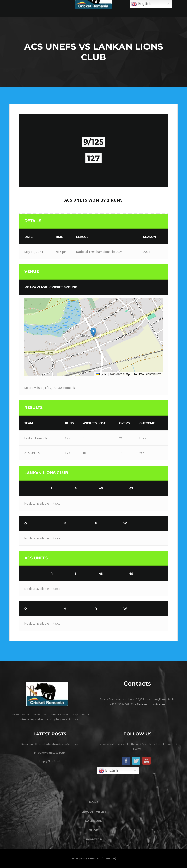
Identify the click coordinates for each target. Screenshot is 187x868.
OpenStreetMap (136, 374)
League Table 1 (94, 812)
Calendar (94, 821)
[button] (93, 332)
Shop (94, 830)
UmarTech (93, 839)
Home (94, 802)
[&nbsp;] (34, 489)
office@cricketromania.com (147, 704)
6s (131, 488)
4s (101, 488)
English (108, 771)
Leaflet (102, 374)
